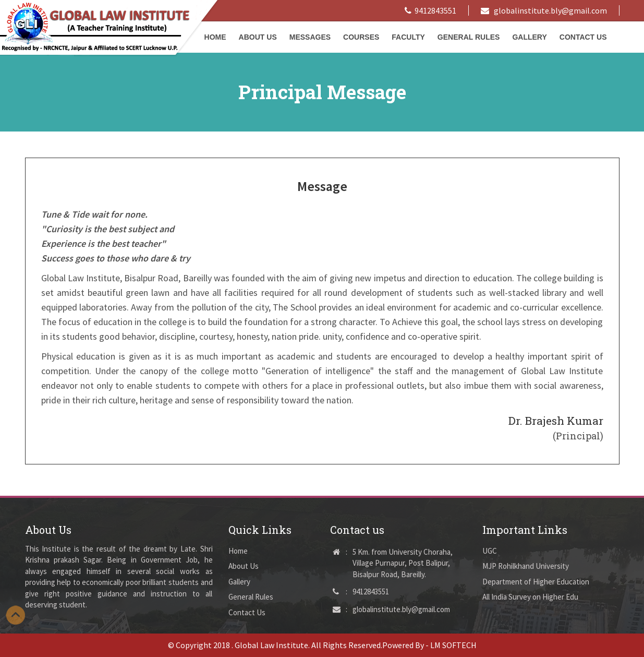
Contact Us (583, 37)
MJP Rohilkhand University (526, 566)
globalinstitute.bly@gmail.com (544, 10)
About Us (258, 37)
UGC (490, 551)
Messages (310, 37)
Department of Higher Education (536, 582)
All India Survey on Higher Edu (530, 597)
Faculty (408, 37)
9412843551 (430, 10)
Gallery (529, 37)
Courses (361, 37)
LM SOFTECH (453, 645)
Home (238, 551)
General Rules (469, 37)
